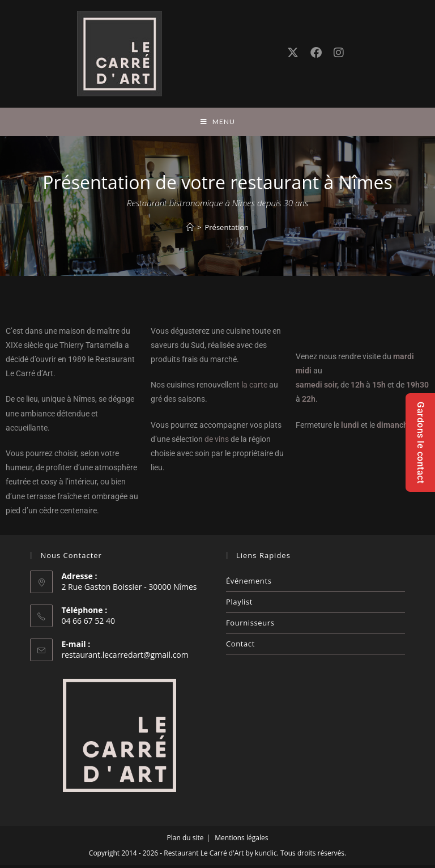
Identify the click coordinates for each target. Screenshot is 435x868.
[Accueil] (190, 230)
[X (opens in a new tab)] (293, 53)
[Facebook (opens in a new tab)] (316, 53)
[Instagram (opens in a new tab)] (339, 53)
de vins (217, 442)
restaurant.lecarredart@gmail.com (125, 658)
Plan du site (185, 841)
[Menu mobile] (218, 123)
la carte (254, 388)
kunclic (266, 856)
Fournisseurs (250, 626)
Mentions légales (241, 841)
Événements (249, 584)
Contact (240, 646)
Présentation (226, 230)
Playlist (239, 605)
